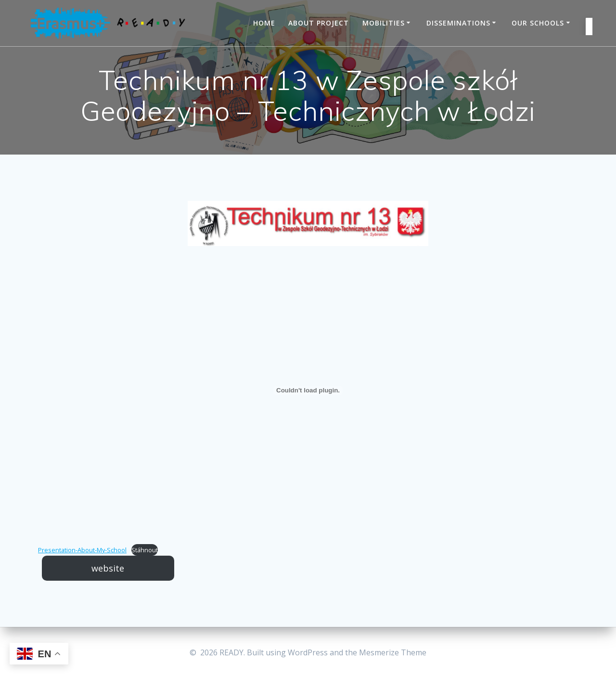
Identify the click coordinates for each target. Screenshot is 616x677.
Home (264, 23)
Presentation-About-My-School (82, 550)
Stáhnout (145, 550)
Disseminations (458, 23)
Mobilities (384, 23)
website (108, 568)
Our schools (538, 23)
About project (319, 23)
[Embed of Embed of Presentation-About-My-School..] (308, 391)
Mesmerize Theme (393, 652)
